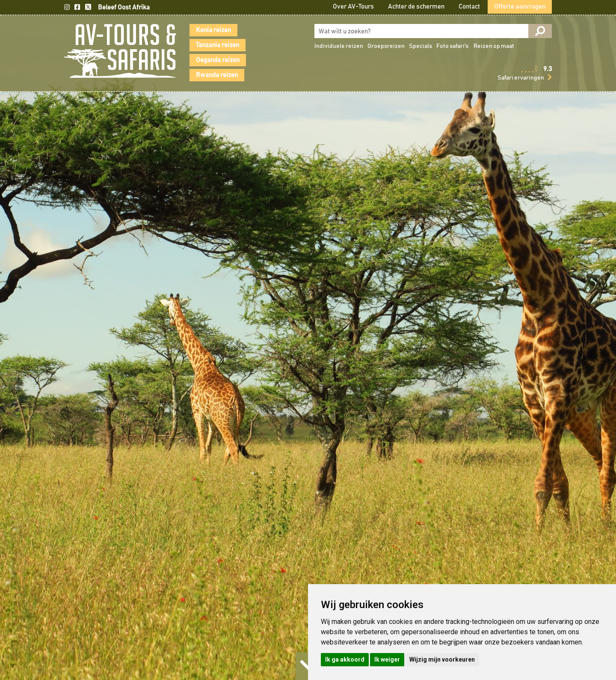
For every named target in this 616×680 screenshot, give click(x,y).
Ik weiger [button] (387, 659)
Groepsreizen (386, 46)
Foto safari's (452, 46)
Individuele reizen (339, 46)
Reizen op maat (494, 46)
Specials (421, 46)
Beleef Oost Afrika (124, 7)
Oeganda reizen (218, 60)
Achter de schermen (416, 7)
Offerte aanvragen (520, 7)
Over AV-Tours (353, 7)
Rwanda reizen (217, 75)
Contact (469, 7)
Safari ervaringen (521, 78)
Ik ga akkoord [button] (345, 659)
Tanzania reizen (218, 45)
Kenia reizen (213, 30)
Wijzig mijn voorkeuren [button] (442, 659)
